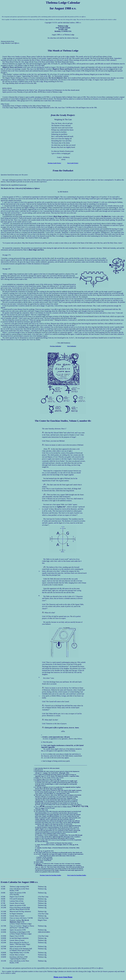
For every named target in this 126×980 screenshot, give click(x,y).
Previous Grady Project (54, 163)
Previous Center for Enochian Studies (50, 875)
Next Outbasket (72, 346)
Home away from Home (63, 977)
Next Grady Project (73, 163)
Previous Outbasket (56, 346)
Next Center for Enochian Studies (77, 875)
